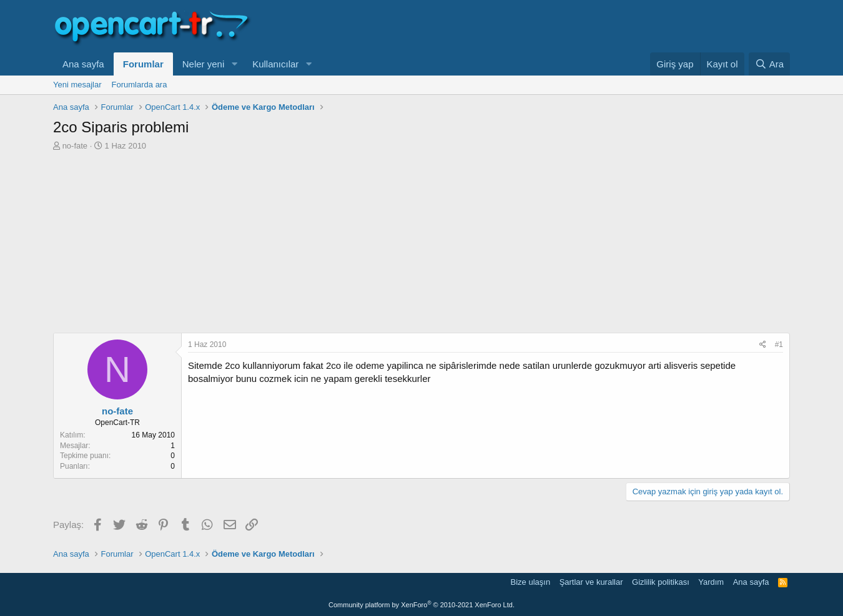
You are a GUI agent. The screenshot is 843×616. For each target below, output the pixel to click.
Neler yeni (204, 64)
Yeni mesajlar (77, 85)
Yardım (711, 582)
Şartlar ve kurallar (591, 582)
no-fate (75, 146)
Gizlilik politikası (661, 582)
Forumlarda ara (140, 85)
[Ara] (769, 64)
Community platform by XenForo (421, 605)
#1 (779, 345)
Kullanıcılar (275, 64)
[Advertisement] (421, 245)
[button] (234, 64)
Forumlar (143, 64)
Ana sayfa (83, 64)
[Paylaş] (763, 345)
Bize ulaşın (531, 582)
